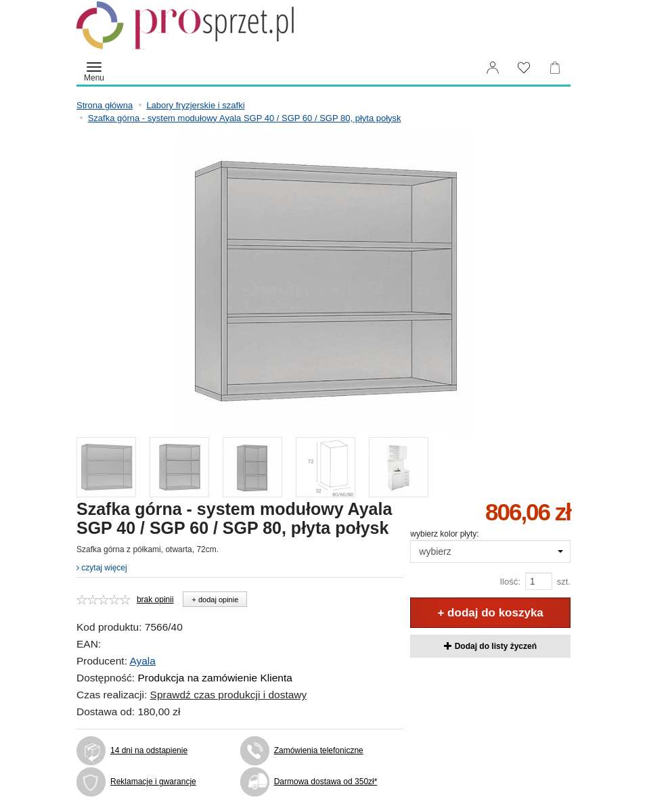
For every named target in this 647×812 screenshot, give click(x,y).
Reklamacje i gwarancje (153, 782)
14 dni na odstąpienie (149, 750)
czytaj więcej (102, 568)
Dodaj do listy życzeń (490, 646)
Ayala (142, 661)
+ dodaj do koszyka (490, 613)
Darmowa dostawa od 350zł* (326, 782)
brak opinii (155, 600)
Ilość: (510, 582)
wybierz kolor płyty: (444, 534)
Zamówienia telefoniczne (319, 750)
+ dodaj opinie (215, 600)
